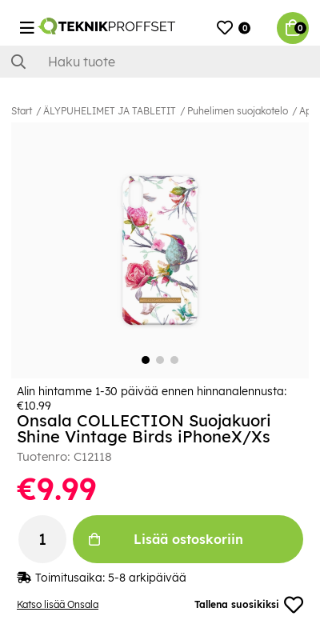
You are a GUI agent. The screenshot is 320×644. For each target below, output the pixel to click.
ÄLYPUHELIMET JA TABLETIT (110, 111)
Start (22, 111)
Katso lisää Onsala (58, 604)
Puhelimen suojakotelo (238, 111)
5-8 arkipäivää (147, 578)
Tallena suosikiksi (249, 605)
